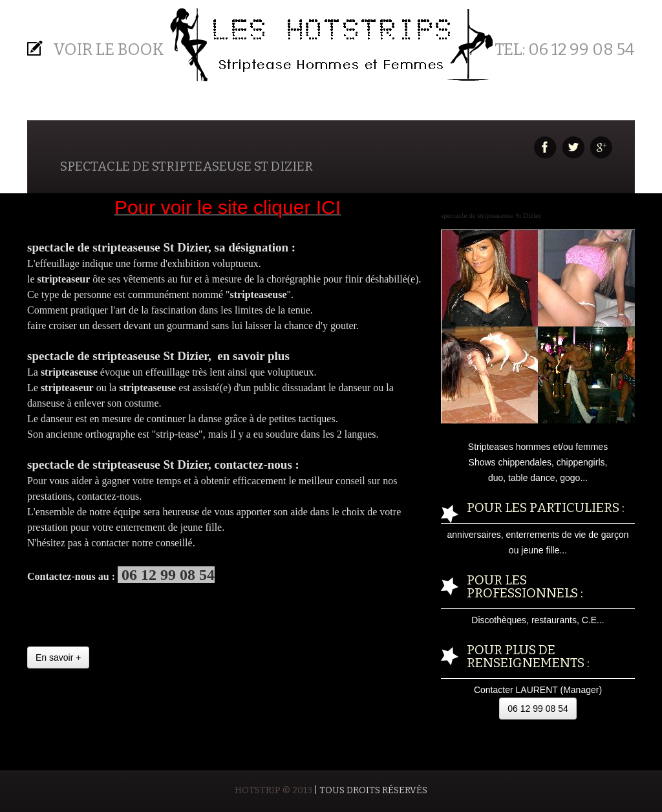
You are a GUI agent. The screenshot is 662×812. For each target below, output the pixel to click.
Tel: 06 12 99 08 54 (565, 50)
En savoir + (58, 657)
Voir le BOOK (109, 50)
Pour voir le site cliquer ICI (228, 207)
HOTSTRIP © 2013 (273, 790)
